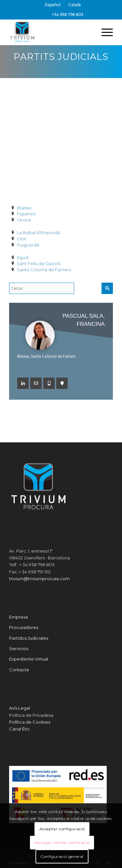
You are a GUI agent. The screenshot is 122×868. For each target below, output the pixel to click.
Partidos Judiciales (29, 638)
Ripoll (23, 258)
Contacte (19, 670)
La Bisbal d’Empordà (39, 233)
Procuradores (24, 627)
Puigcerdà (28, 245)
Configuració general (62, 856)
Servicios (19, 648)
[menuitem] (53, 5)
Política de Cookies (30, 722)
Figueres (26, 214)
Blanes (24, 208)
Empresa (19, 617)
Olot (22, 239)
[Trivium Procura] (51, 32)
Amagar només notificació (62, 842)
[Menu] (104, 32)
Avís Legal (20, 708)
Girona (24, 220)
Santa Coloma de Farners (44, 270)
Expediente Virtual (29, 659)
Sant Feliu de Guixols (39, 263)
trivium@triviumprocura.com (39, 579)
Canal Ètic (20, 729)
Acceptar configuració (62, 829)
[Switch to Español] (53, 5)
